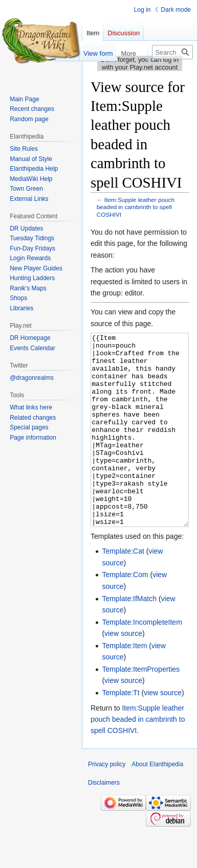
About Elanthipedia (157, 803)
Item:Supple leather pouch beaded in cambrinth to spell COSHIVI (136, 207)
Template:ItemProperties (141, 707)
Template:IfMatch (129, 637)
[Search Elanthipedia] (172, 52)
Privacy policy (107, 803)
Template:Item (124, 684)
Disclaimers (104, 821)
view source (123, 672)
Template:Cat (123, 589)
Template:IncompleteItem (142, 660)
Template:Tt (121, 731)
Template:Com (125, 613)
